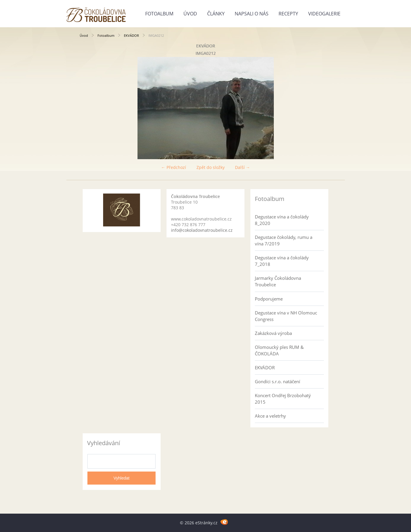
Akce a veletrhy (270, 416)
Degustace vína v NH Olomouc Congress (286, 316)
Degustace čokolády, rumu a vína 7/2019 (284, 240)
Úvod (190, 14)
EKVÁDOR (131, 35)
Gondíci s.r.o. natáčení (278, 381)
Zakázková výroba (273, 333)
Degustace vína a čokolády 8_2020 (282, 220)
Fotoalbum (159, 14)
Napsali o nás (252, 14)
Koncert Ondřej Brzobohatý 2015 (283, 399)
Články (216, 14)
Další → (243, 167)
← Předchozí (174, 167)
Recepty (288, 14)
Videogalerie (324, 14)
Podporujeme (269, 299)
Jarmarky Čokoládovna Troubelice (278, 281)
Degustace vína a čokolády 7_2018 (282, 261)
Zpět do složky (211, 167)
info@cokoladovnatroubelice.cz (202, 230)
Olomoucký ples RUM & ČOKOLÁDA (279, 350)
